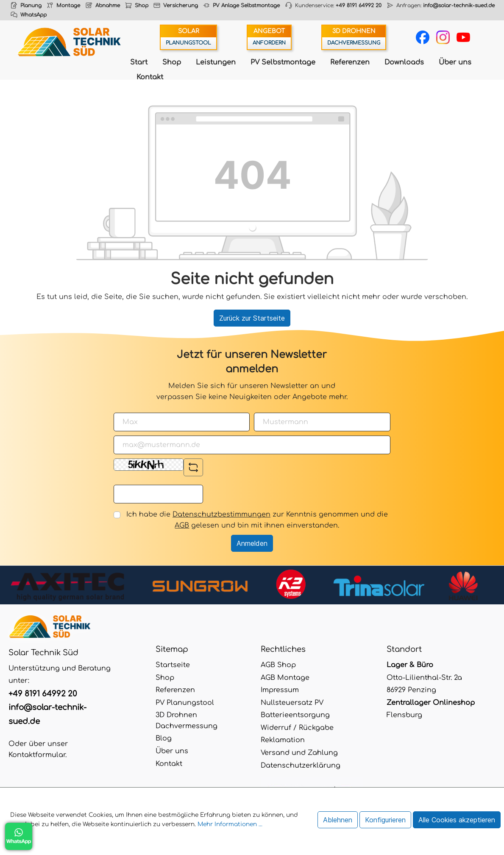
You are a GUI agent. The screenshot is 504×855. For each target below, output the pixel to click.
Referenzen (350, 62)
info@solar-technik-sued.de (459, 6)
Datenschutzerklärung (301, 766)
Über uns (455, 62)
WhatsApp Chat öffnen (19, 836)
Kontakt (150, 77)
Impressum (280, 690)
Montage (68, 6)
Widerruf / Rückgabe (297, 728)
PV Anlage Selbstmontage (246, 6)
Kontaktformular (37, 755)
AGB (182, 525)
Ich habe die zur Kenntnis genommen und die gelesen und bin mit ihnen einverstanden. (257, 520)
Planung (31, 6)
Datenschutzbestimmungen (221, 514)
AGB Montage (285, 678)
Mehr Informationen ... (230, 824)
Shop (142, 6)
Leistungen (216, 62)
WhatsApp (33, 15)
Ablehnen (338, 820)
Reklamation (283, 740)
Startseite (173, 665)
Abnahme (108, 6)
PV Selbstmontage (283, 62)
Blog (164, 738)
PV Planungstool (185, 703)
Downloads (404, 62)
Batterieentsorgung (295, 715)
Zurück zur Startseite (252, 318)
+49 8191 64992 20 (359, 6)
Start (139, 62)
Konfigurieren (385, 820)
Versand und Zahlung (299, 753)
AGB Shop (278, 665)
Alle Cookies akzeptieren (457, 820)
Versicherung (181, 6)
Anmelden (252, 543)
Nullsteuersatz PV (292, 703)
